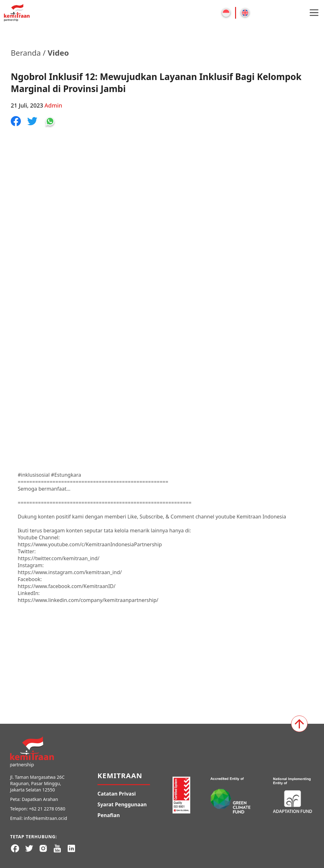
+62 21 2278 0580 (47, 809)
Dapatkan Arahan (40, 799)
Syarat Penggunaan (122, 804)
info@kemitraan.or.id (45, 818)
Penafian (109, 815)
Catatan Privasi (117, 794)
